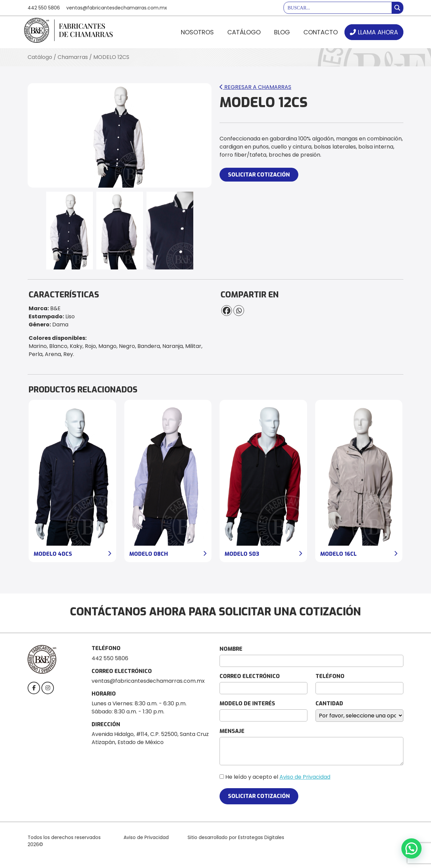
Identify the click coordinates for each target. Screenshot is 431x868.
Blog (282, 32)
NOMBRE (231, 649)
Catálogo (244, 32)
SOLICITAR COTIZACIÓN (259, 175)
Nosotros (197, 32)
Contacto (321, 32)
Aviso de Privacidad (305, 777)
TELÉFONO (330, 676)
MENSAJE (232, 731)
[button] (411, 848)
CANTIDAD (329, 703)
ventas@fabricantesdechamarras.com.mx (117, 8)
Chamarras (73, 57)
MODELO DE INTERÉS (247, 703)
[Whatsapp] (239, 311)
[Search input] (338, 8)
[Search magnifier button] (397, 8)
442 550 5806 (44, 8)
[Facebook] (227, 311)
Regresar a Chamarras (255, 87)
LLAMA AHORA (378, 32)
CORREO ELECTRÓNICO (250, 676)
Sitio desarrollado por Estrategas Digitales (236, 837)
